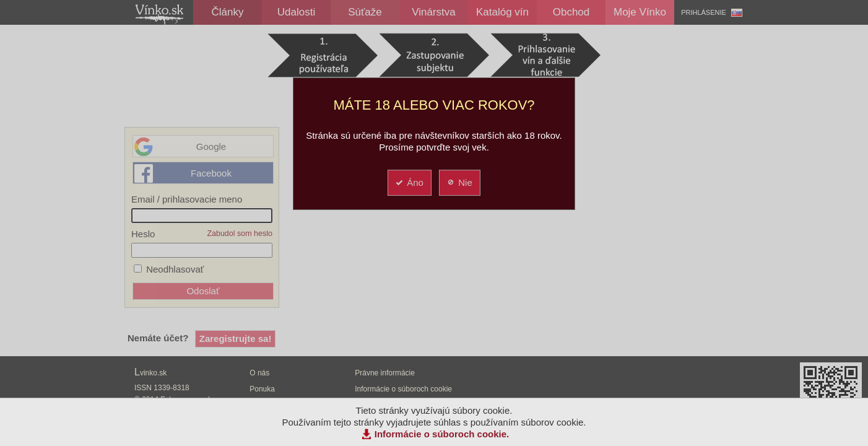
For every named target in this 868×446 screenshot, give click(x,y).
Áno (409, 182)
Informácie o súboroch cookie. (442, 434)
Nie (459, 182)
